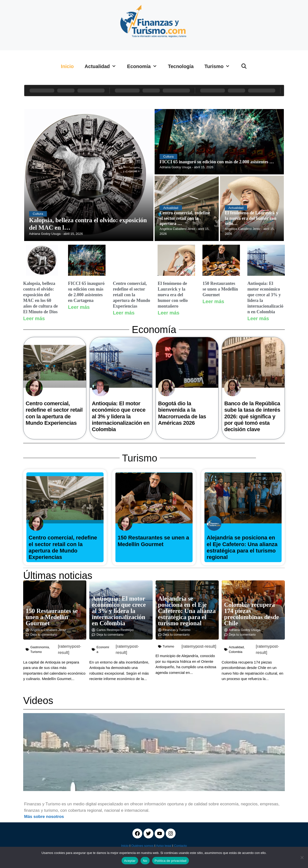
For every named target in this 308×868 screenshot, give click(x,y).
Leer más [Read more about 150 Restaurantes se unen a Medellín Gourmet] (213, 301)
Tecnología (181, 66)
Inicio (67, 66)
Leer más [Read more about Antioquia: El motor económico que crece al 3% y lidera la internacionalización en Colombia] (258, 318)
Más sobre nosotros (44, 817)
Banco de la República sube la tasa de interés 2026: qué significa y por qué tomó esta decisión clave (252, 416)
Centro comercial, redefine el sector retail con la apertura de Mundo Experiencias (132, 295)
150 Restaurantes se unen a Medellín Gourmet (220, 289)
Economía (145, 66)
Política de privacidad (171, 861)
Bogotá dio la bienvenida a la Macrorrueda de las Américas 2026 (182, 413)
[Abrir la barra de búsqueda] (244, 66)
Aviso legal (164, 846)
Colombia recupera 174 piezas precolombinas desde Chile (252, 614)
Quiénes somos (142, 846)
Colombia (236, 652)
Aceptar (130, 861)
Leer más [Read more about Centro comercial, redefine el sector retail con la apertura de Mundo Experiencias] (124, 313)
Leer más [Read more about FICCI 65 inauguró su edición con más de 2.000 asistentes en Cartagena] (79, 307)
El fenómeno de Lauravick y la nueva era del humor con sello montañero (173, 295)
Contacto (181, 846)
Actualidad (103, 66)
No (145, 861)
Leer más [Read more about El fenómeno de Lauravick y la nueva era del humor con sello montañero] (168, 313)
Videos (38, 701)
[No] (302, 857)
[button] (28, 752)
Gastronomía (40, 647)
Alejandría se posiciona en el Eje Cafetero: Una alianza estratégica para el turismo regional (242, 547)
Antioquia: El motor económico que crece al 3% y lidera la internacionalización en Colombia (121, 416)
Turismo (220, 66)
